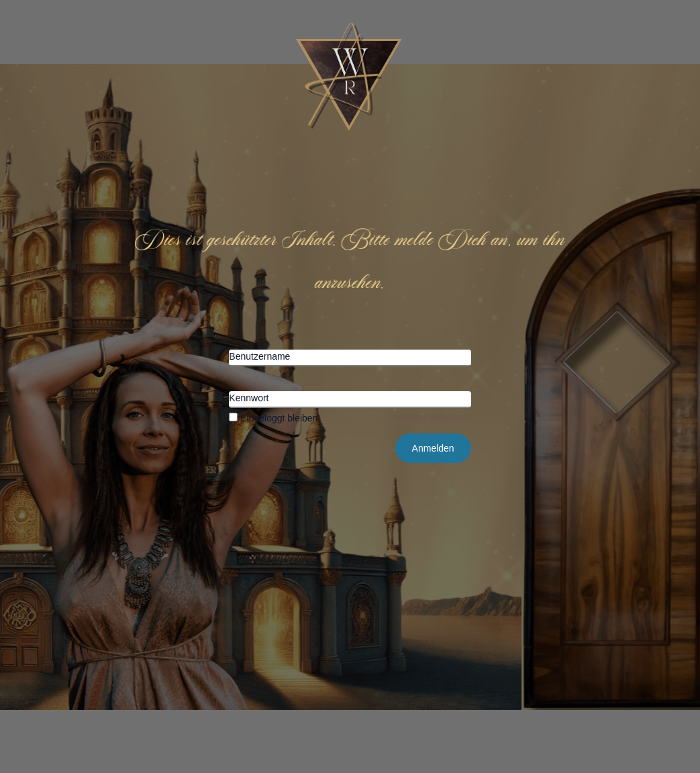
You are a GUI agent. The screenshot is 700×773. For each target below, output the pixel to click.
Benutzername (259, 356)
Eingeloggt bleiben (273, 418)
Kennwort (249, 398)
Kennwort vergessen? (432, 417)
